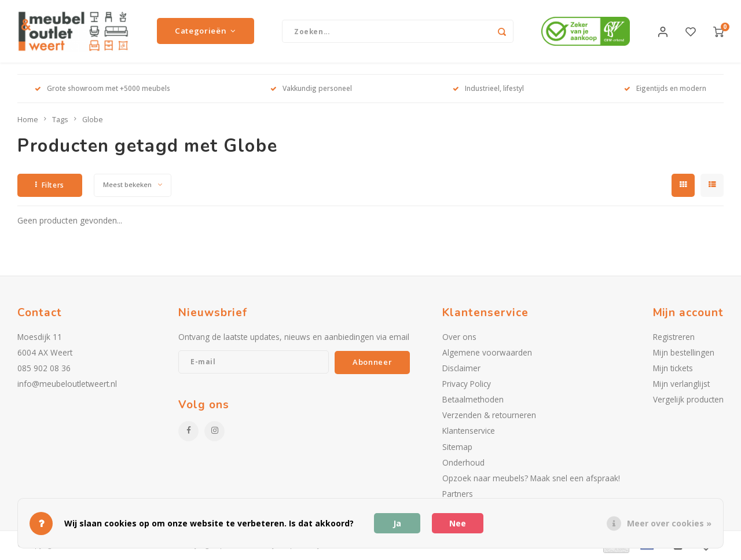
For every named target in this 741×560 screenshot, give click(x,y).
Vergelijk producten (688, 400)
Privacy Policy (467, 385)
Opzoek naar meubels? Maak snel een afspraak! (531, 479)
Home (28, 121)
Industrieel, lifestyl (488, 90)
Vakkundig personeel (311, 90)
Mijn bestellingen (684, 354)
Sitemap (457, 448)
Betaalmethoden (473, 400)
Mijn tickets (673, 369)
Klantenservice (469, 432)
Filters (50, 186)
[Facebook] (188, 432)
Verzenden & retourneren (489, 417)
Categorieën (206, 32)
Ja (397, 523)
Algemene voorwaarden (487, 354)
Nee (458, 523)
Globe (93, 121)
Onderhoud (463, 464)
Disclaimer (461, 369)
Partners (458, 495)
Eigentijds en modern (665, 90)
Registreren (674, 338)
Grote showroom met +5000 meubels (102, 90)
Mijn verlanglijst (681, 385)
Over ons (459, 338)
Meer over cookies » (669, 523)
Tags (60, 121)
